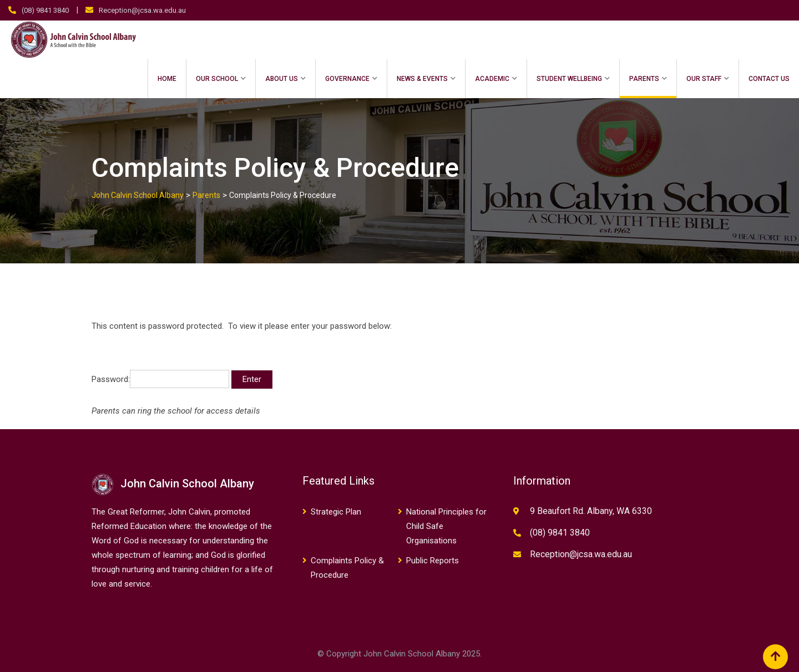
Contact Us (769, 79)
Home (167, 79)
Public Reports (433, 561)
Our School (217, 79)
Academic (492, 79)
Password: (160, 379)
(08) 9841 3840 (45, 10)
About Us (282, 79)
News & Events (422, 79)
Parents (644, 79)
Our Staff (704, 79)
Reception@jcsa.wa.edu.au (142, 10)
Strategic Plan (336, 512)
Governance (347, 79)
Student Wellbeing (569, 79)
